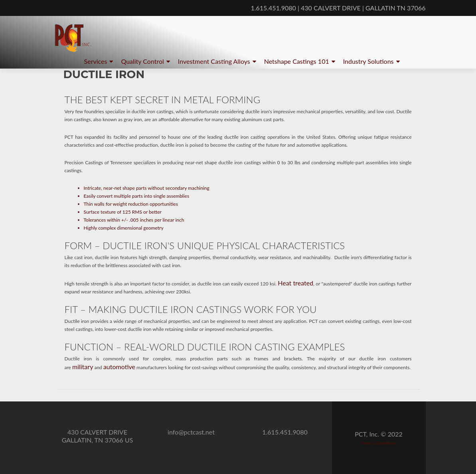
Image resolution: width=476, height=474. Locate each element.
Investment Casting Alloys (214, 61)
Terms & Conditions (379, 443)
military (83, 367)
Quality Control (142, 61)
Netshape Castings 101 (297, 61)
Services (96, 61)
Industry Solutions (368, 61)
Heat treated (295, 283)
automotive (119, 367)
